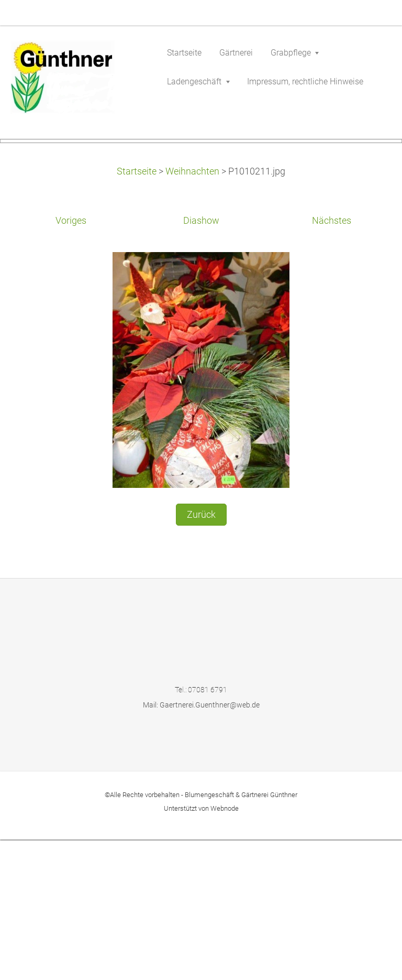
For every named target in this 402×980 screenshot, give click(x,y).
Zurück (201, 655)
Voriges (71, 361)
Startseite (137, 312)
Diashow (201, 361)
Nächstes (332, 361)
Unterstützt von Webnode (201, 949)
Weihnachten (192, 312)
